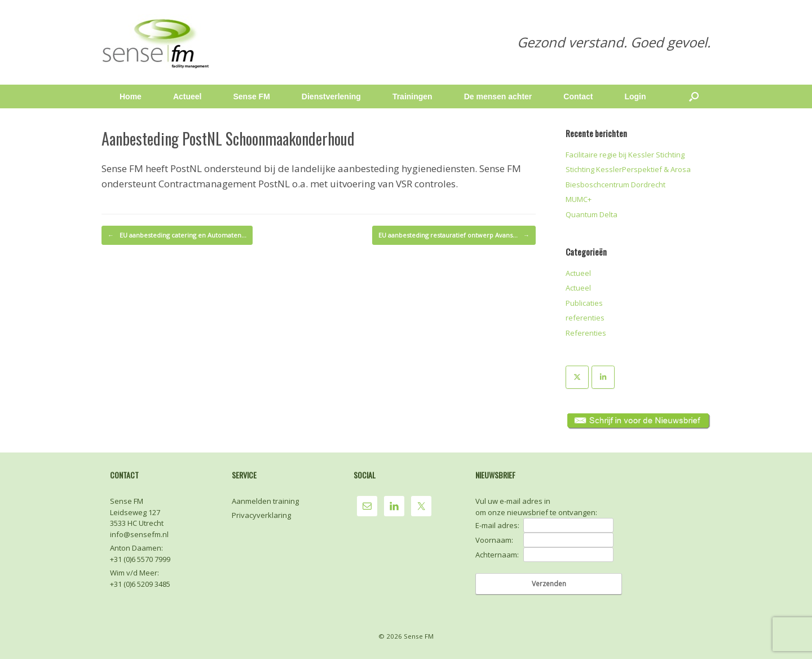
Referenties (586, 333)
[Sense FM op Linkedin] (603, 377)
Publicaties (584, 303)
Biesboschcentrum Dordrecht (615, 184)
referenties (585, 318)
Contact (578, 96)
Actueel (187, 96)
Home (131, 96)
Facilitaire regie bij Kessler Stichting (625, 155)
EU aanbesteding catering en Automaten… (177, 235)
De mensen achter (498, 96)
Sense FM (251, 96)
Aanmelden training (265, 501)
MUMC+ (579, 199)
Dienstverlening (331, 96)
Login (635, 96)
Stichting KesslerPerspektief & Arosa (628, 169)
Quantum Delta (592, 214)
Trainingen (412, 96)
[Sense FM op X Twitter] (577, 377)
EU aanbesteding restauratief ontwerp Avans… (454, 235)
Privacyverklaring (261, 515)
